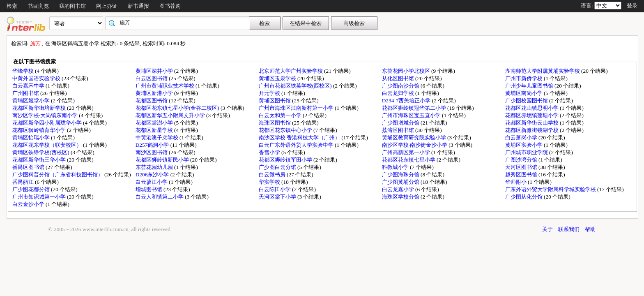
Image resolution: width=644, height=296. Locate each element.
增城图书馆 (149, 189)
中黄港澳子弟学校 (158, 138)
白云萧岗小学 (522, 138)
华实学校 (270, 182)
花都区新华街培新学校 (40, 108)
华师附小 (516, 182)
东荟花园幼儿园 (155, 167)
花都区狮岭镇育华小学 (40, 130)
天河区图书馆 (522, 167)
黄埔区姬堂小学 (32, 101)
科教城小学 (396, 167)
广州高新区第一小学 (407, 152)
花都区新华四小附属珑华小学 (48, 123)
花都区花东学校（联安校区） (48, 145)
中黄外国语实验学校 (37, 78)
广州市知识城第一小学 (40, 197)
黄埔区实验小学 (524, 145)
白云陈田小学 (275, 189)
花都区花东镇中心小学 (286, 130)
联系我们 (569, 229)
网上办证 (107, 6)
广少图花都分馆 (32, 189)
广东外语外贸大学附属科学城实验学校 (551, 189)
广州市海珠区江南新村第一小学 (297, 108)
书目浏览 (38, 6)
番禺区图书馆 (29, 167)
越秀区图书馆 (522, 175)
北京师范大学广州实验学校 (291, 71)
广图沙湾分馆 (522, 160)
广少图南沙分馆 (401, 86)
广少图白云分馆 (278, 167)
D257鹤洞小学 (153, 145)
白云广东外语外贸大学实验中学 (297, 145)
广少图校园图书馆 (527, 101)
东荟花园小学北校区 (407, 71)
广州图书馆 (26, 93)
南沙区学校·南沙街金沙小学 (415, 145)
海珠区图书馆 (275, 123)
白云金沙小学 (29, 204)
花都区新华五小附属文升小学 (171, 115)
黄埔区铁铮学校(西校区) (41, 152)
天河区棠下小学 (278, 197)
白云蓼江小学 (152, 182)
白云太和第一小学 (281, 115)
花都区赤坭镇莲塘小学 (532, 115)
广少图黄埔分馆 (401, 182)
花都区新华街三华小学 (40, 160)
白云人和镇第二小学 (160, 197)
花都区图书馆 (152, 101)
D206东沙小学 (153, 175)
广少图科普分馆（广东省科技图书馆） (58, 175)
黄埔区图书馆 (275, 101)
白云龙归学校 (399, 93)
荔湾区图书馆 (399, 130)
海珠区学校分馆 (401, 197)
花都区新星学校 (155, 130)
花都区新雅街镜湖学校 (532, 130)
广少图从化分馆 (524, 197)
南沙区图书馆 (152, 152)
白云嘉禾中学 (29, 86)
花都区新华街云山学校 (532, 123)
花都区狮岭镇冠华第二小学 (415, 108)
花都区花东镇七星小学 (409, 160)
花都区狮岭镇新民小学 (163, 160)
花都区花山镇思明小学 (532, 108)
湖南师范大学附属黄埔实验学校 (543, 71)
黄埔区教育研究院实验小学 (415, 138)
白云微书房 (273, 175)
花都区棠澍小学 (155, 123)
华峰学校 (24, 71)
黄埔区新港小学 (155, 93)
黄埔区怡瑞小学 (32, 138)
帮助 (590, 229)
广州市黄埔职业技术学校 (166, 86)
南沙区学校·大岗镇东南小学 (46, 115)
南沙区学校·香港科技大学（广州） (300, 138)
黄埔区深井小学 (155, 71)
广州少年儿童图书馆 (530, 86)
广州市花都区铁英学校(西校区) (296, 86)
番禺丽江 (24, 182)
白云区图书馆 (152, 78)
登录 (632, 6)
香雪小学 (270, 152)
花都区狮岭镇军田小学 (286, 160)
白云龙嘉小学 (399, 189)
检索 (12, 6)
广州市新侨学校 (524, 78)
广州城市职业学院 (527, 152)
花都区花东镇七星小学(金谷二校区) (178, 108)
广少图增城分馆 (401, 123)
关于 (547, 229)
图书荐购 (170, 6)
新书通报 (138, 6)
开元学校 (270, 93)
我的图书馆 (72, 6)
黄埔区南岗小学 (524, 93)
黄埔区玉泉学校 (278, 78)
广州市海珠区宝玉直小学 (412, 115)
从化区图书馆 (399, 78)
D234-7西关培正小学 (407, 101)
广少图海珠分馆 (401, 175)
